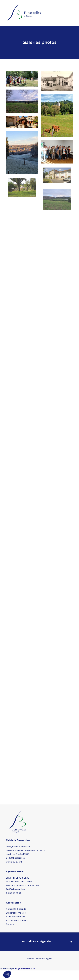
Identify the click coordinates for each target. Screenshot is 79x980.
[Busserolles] (23, 13)
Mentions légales (44, 959)
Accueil (30, 959)
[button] (7, 974)
